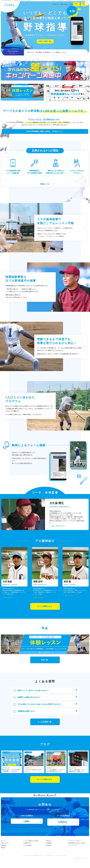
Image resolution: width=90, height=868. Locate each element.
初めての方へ (7, 850)
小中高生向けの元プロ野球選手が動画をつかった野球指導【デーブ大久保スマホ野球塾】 (45, 862)
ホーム (5, 848)
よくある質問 (30, 852)
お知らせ (51, 848)
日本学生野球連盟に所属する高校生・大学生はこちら (44, 135)
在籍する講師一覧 (44, 41)
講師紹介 (6, 852)
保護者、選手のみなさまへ (59, 534)
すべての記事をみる (41, 782)
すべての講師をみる (45, 609)
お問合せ (83, 4)
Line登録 (73, 4)
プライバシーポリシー (78, 848)
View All (13, 53)
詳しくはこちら (8, 600)
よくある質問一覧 (45, 724)
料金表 (5, 854)
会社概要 (51, 850)
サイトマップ (75, 852)
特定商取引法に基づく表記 (79, 850)
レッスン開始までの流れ (33, 848)
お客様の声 (29, 850)
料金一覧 (45, 662)
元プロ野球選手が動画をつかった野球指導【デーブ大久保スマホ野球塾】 (16, 1)
